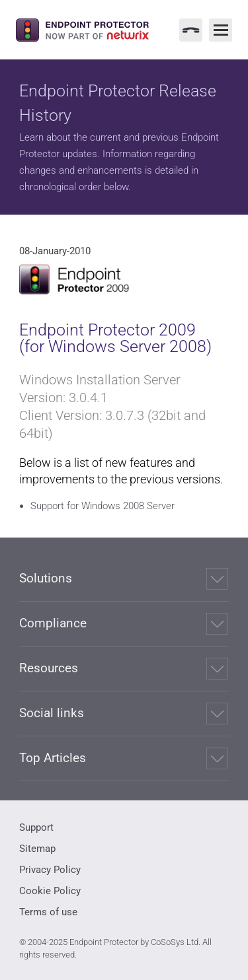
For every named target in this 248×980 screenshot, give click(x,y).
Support (36, 827)
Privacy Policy (50, 870)
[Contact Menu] (191, 30)
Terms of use (48, 912)
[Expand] (217, 579)
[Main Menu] (221, 30)
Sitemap (37, 849)
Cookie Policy (50, 891)
